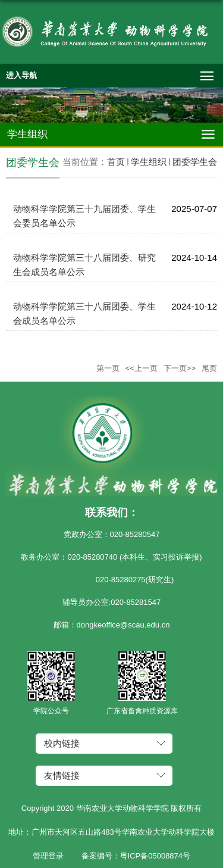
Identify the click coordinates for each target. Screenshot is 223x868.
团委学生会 (195, 162)
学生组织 (149, 162)
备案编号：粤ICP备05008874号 (136, 856)
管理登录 (48, 856)
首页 (116, 162)
